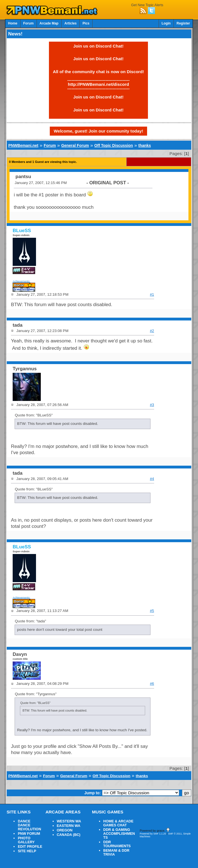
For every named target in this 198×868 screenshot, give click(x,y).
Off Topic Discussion (113, 145)
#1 (152, 294)
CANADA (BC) (69, 835)
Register (183, 23)
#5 (152, 611)
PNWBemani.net (23, 145)
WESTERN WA (69, 821)
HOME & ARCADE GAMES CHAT (118, 823)
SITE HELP (27, 851)
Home (13, 23)
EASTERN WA (69, 826)
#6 (152, 684)
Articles (71, 23)
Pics (86, 23)
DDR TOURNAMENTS (117, 844)
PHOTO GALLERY (26, 840)
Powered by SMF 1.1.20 (153, 834)
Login (166, 23)
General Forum (75, 145)
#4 (152, 479)
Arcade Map (49, 23)
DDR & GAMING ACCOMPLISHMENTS (119, 834)
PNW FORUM (29, 834)
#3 (152, 405)
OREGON (65, 830)
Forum (29, 23)
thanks (145, 145)
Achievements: (22, 281)
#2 (152, 331)
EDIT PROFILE (30, 847)
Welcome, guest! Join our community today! (98, 131)
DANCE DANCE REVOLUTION (29, 825)
